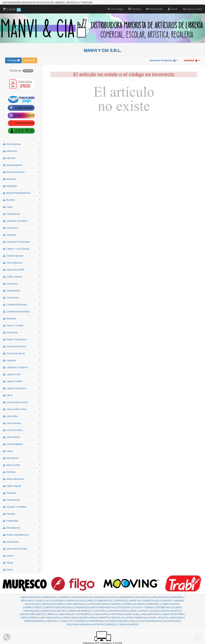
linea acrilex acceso (21, 402)
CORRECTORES (32, 607)
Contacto (135, 9)
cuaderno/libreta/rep (21, 311)
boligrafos (21, 186)
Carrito (12, 10)
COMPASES (152, 604)
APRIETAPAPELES (82, 597)
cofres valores (21, 276)
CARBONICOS (104, 601)
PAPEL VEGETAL (159, 618)
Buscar (30, 60)
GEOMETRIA (163, 607)
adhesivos (21, 151)
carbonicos (21, 228)
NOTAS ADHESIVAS (137, 618)
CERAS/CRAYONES (53, 604)
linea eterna (21, 437)
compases (21, 283)
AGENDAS (64, 597)
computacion (21, 290)
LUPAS (66, 618)
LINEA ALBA (132, 614)
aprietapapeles (21, 165)
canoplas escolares (21, 221)
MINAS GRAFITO (100, 618)
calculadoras (21, 214)
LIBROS (51, 614)
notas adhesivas (21, 479)
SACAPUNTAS (171, 621)
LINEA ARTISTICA (150, 614)
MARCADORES (80, 618)
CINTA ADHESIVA (75, 604)
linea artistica (21, 423)
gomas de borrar (21, 353)
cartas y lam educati (21, 249)
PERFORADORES (34, 621)
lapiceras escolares (21, 367)
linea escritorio (21, 430)
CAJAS (39, 601)
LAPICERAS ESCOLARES (122, 611)
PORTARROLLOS (98, 621)
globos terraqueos (21, 339)
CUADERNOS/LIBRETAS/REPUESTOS (94, 607)
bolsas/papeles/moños (21, 193)
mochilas (21, 472)
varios (21, 569)
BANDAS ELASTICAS (106, 597)
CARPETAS (120, 601)
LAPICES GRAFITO (170, 611)
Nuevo (173, 9)
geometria (21, 332)
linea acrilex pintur (21, 409)
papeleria (21, 493)
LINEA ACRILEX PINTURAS (108, 614)
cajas (21, 207)
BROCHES (27, 601)
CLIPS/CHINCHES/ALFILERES (104, 604)
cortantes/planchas (21, 304)
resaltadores (21, 528)
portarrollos (21, 521)
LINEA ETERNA (29, 618)
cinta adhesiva (21, 263)
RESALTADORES (119, 621)
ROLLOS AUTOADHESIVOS (146, 621)
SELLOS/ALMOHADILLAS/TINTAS (85, 624)
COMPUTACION (170, 604)
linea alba (21, 416)
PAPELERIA (177, 618)
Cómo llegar (115, 9)
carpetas (21, 235)
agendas (21, 158)
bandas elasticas (21, 172)
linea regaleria (21, 444)
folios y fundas (21, 325)
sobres (21, 556)
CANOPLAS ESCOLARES (80, 601)
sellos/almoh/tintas (21, 549)
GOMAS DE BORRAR (79, 611)
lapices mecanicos (21, 388)
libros (21, 395)
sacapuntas (21, 542)
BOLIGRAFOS (143, 597)
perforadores (21, 500)
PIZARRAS (81, 621)
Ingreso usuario (193, 9)
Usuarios (192, 60)
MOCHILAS (118, 618)
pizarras (21, 514)
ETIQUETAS (124, 607)
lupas (21, 451)
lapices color (21, 374)
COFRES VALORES (133, 604)
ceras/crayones (21, 256)
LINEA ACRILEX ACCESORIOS (74, 614)
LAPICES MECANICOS (32, 614)
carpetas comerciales (21, 242)
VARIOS (134, 624)
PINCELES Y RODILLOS (60, 621)
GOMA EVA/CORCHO (54, 611)
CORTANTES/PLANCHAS (57, 607)
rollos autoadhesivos (21, 535)
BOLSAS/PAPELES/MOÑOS (168, 597)
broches (21, 200)
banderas (21, 179)
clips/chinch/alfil (21, 270)
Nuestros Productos (164, 60)
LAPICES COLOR (148, 611)
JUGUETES (99, 611)
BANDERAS (127, 597)
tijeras (21, 563)
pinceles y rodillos (21, 507)
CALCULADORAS (54, 601)
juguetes (21, 360)
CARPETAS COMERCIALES (144, 601)
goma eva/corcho (21, 346)
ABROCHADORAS (31, 597)
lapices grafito (21, 381)
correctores (21, 297)
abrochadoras (21, 144)
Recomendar (154, 9)
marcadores (21, 458)
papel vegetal (21, 486)
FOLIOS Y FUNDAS (144, 607)
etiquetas (21, 318)
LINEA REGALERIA (50, 618)
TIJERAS (123, 624)
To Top (199, 638)
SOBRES (111, 624)
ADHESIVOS (50, 597)
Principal (13, 60)
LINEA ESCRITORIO (173, 614)
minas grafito (21, 465)
